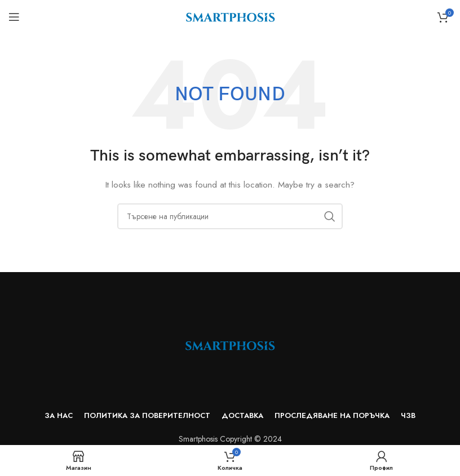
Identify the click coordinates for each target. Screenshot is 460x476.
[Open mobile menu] (14, 17)
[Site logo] (230, 16)
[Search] (230, 216)
